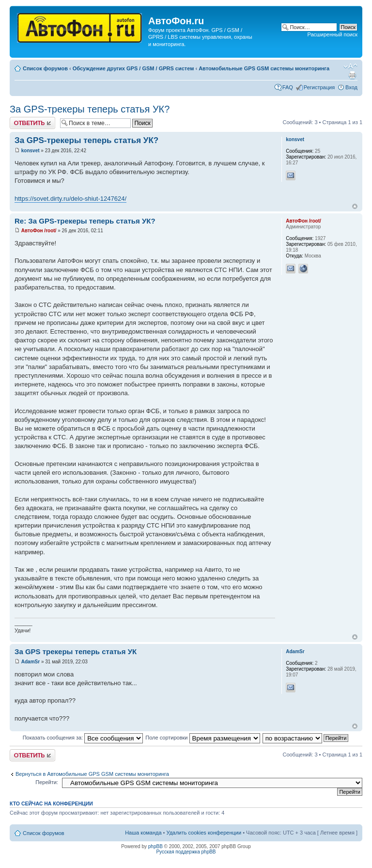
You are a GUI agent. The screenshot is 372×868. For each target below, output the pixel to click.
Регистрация (319, 87)
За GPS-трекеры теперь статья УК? (90, 109)
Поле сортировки (202, 738)
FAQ (288, 87)
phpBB (155, 846)
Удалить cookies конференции (204, 833)
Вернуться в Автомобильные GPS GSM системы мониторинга (92, 774)
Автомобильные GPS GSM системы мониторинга (264, 68)
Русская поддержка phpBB (186, 852)
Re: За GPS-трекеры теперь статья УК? (85, 221)
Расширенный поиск (332, 34)
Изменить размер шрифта (350, 66)
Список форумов (45, 68)
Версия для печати (352, 75)
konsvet (31, 151)
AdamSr (31, 662)
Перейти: (47, 782)
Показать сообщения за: (83, 738)
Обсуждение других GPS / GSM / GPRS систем (133, 68)
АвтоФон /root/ (39, 231)
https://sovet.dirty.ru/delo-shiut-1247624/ (70, 199)
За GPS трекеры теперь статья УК (76, 651)
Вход (351, 87)
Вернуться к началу (355, 206)
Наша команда (143, 833)
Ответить (32, 123)
